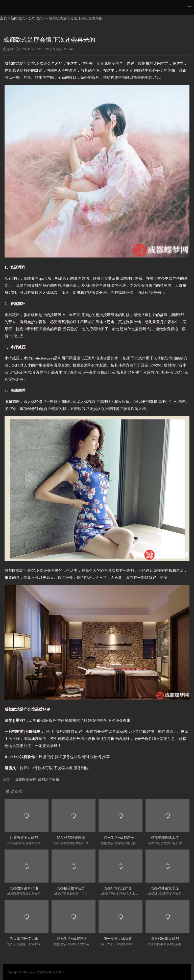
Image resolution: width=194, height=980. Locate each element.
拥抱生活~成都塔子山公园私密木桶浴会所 (137, 838)
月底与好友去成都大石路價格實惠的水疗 (41, 838)
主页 (4, 18)
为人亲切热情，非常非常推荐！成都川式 (41, 939)
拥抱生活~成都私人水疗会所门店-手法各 (88, 939)
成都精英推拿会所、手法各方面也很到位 (88, 888)
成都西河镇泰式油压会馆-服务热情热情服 (42, 888)
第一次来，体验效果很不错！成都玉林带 (135, 939)
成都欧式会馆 (26, 780)
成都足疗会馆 (48, 780)
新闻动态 (18, 18)
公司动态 (36, 18)
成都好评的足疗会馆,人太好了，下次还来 (136, 888)
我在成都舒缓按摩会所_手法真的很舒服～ (89, 838)
